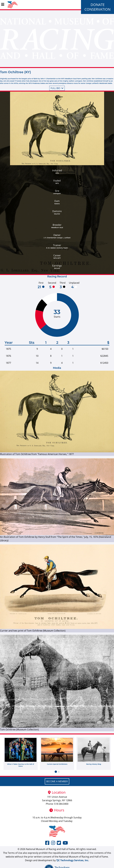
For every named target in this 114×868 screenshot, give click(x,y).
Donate (98, 5)
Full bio (57, 88)
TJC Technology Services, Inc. (73, 860)
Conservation (97, 9)
